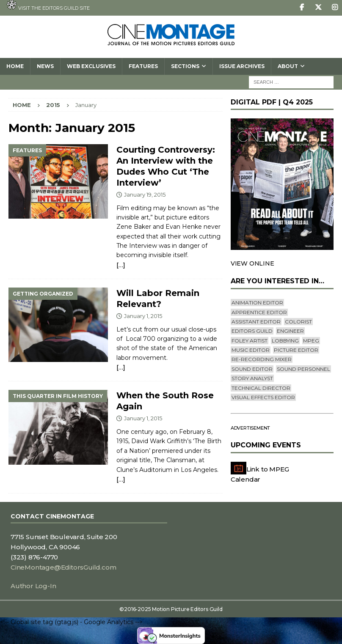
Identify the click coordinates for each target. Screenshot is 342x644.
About (288, 66)
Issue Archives (242, 66)
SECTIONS (185, 66)
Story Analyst (252, 378)
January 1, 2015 (143, 316)
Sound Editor (252, 369)
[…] (121, 265)
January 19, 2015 (145, 195)
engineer (290, 331)
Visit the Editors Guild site (48, 5)
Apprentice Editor (259, 312)
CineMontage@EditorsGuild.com (63, 567)
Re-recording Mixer (262, 359)
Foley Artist (250, 341)
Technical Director (261, 388)
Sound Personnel (303, 369)
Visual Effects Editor (263, 397)
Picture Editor (296, 350)
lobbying (285, 341)
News (45, 66)
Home (15, 66)
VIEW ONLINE (252, 263)
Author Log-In (33, 586)
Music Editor (251, 350)
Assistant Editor (256, 322)
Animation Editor (257, 303)
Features (143, 66)
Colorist (298, 322)
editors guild (252, 331)
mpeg (311, 341)
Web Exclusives (91, 66)
